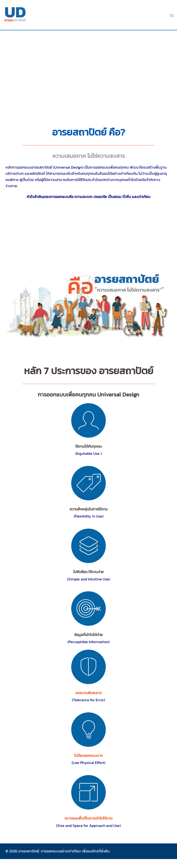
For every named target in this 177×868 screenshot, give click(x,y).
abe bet (88, 859)
